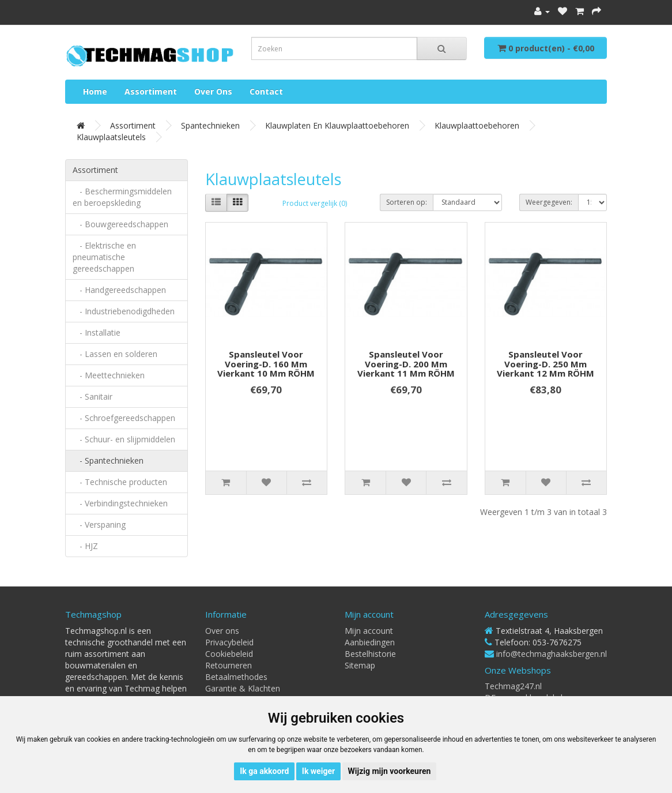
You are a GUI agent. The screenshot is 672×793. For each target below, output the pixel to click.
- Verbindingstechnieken (120, 503)
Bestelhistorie (370, 654)
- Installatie (97, 332)
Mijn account (369, 631)
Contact (266, 91)
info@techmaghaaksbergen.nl (552, 654)
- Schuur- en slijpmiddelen (124, 439)
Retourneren (229, 665)
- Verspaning (99, 525)
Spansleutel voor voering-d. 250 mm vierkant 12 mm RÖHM (545, 364)
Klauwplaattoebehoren (477, 125)
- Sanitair (93, 396)
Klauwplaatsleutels (111, 137)
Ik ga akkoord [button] (264, 771)
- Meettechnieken (109, 375)
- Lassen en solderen (115, 354)
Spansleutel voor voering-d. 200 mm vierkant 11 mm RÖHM (406, 364)
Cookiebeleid (229, 654)
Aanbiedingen (370, 642)
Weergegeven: (549, 202)
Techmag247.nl (513, 686)
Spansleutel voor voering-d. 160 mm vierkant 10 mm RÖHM (266, 364)
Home (95, 91)
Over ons (213, 91)
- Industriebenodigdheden (124, 311)
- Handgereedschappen (119, 290)
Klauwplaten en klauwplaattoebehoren (337, 125)
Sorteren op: (407, 202)
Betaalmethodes (236, 677)
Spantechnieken (210, 125)
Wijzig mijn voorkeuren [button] (390, 771)
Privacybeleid (229, 642)
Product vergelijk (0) (315, 203)
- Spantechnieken (108, 461)
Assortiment (151, 91)
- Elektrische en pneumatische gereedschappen (104, 257)
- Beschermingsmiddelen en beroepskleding (122, 197)
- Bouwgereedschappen (120, 224)
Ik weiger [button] (318, 771)
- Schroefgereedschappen (124, 418)
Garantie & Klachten (243, 688)
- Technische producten (120, 482)
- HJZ (85, 546)
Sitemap (360, 665)
